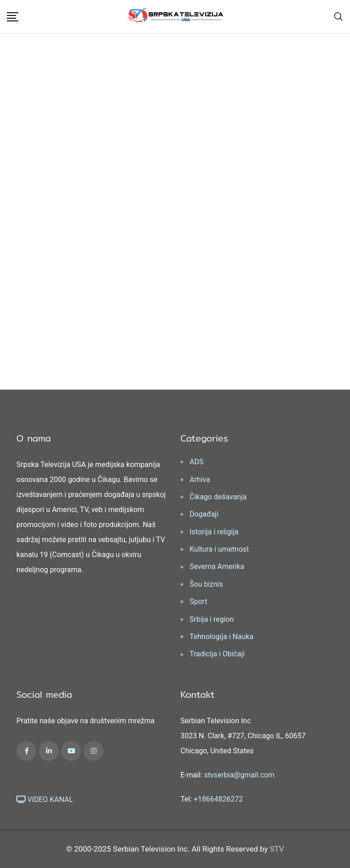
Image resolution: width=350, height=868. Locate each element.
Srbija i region (212, 619)
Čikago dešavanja (218, 497)
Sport (198, 602)
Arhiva (200, 480)
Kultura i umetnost (219, 549)
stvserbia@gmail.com (239, 775)
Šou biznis (206, 584)
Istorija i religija (214, 532)
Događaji (204, 514)
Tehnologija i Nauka (221, 637)
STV (277, 849)
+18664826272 (218, 799)
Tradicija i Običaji (217, 654)
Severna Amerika (217, 566)
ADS (196, 462)
